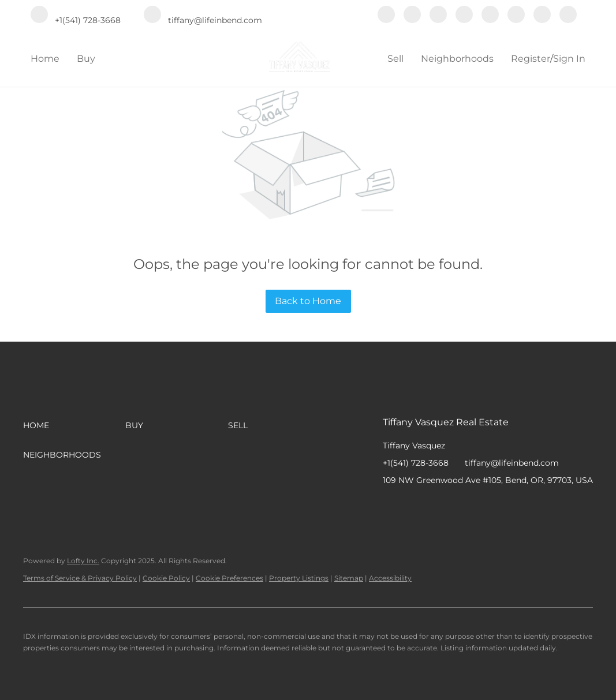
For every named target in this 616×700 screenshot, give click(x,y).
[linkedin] (412, 16)
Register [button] (531, 59)
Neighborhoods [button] (457, 59)
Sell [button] (395, 59)
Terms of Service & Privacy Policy (80, 578)
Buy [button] (86, 59)
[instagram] (490, 16)
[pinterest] (542, 16)
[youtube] (516, 16)
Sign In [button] (569, 59)
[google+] (568, 16)
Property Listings (299, 578)
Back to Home (308, 301)
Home (45, 59)
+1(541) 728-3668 (416, 463)
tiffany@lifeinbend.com (512, 463)
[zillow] (438, 16)
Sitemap (349, 578)
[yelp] (464, 16)
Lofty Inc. (83, 561)
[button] (74, 425)
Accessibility (390, 578)
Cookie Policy (166, 578)
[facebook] (386, 16)
